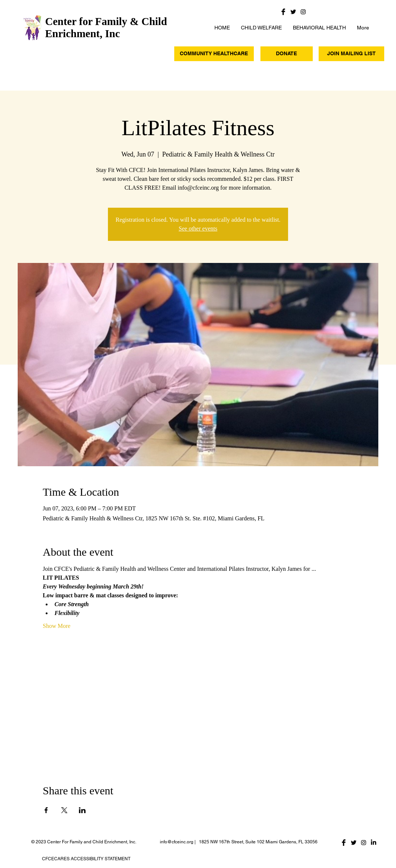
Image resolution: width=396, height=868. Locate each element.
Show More (57, 626)
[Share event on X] (64, 810)
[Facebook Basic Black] (283, 12)
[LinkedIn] (374, 843)
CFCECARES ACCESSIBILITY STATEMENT (86, 859)
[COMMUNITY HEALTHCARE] (214, 54)
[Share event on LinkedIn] (82, 810)
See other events (198, 229)
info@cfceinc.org (177, 842)
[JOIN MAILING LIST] (351, 54)
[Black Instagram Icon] (303, 12)
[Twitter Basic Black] (293, 12)
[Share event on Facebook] (46, 810)
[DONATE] (287, 54)
